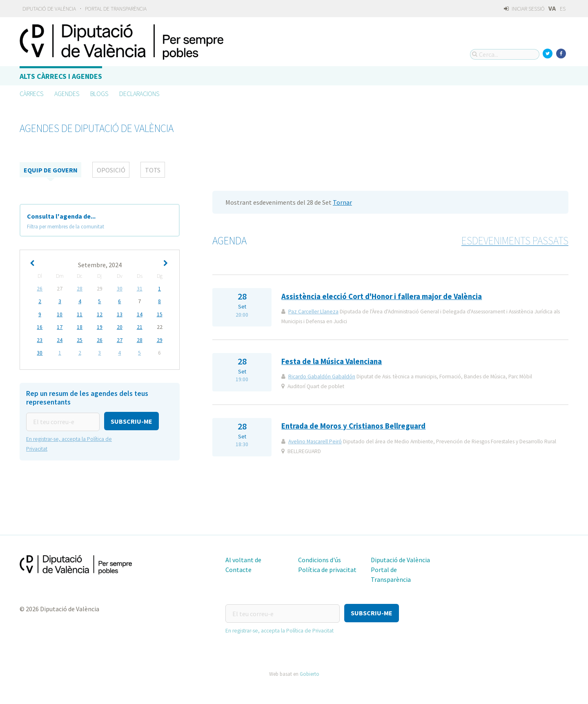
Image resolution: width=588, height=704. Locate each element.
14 (140, 314)
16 (40, 327)
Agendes (67, 94)
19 (100, 327)
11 (80, 314)
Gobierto (310, 673)
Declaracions (139, 94)
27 (120, 339)
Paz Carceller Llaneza (313, 312)
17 (60, 327)
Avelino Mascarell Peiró (315, 441)
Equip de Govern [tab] (51, 170)
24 (60, 339)
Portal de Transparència (116, 9)
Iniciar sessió (524, 9)
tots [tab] (153, 170)
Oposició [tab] (111, 170)
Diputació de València (49, 9)
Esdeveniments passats (515, 241)
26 (40, 289)
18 (80, 327)
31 (140, 289)
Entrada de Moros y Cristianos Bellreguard (353, 426)
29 (160, 339)
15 (160, 314)
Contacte (238, 570)
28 (80, 289)
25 (80, 339)
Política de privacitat (327, 570)
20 (120, 327)
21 (140, 327)
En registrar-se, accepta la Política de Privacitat (280, 630)
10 (60, 314)
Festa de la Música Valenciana (332, 361)
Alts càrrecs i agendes (61, 76)
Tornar (342, 202)
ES (563, 9)
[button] (131, 420)
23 (40, 339)
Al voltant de (243, 560)
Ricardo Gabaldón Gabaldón (322, 377)
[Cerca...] (505, 54)
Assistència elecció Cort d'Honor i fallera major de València (382, 296)
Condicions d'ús (320, 560)
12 (100, 314)
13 (120, 314)
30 (120, 289)
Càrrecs (31, 94)
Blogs (99, 94)
